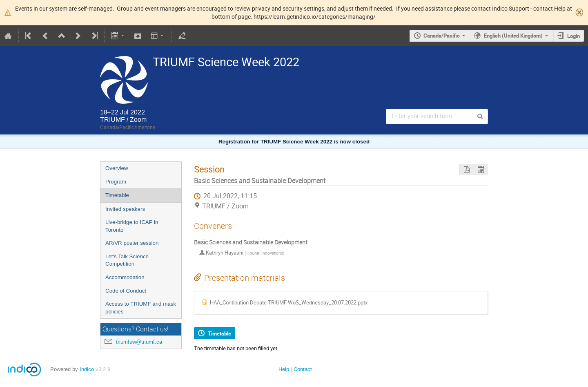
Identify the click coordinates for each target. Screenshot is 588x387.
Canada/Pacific (442, 36)
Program (116, 182)
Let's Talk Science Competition (127, 260)
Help (284, 369)
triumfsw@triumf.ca (139, 342)
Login (574, 36)
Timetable (117, 195)
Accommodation (125, 277)
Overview (117, 168)
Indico (87, 369)
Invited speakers (125, 209)
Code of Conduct (126, 291)
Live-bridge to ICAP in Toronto (132, 226)
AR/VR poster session (132, 243)
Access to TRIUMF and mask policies (141, 308)
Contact (303, 369)
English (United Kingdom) (513, 36)
